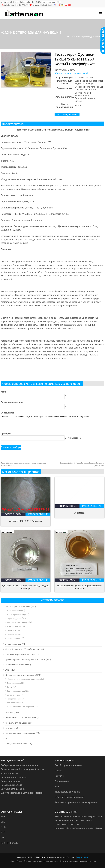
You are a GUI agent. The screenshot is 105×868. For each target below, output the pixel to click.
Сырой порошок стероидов (18, 606)
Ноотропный (11, 728)
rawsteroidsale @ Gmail (42, 5)
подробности (13, 514)
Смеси (10, 687)
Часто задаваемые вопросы (46, 861)
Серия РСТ (12, 630)
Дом (12, 861)
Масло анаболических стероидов (21, 707)
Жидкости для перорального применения (24, 679)
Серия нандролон (14, 618)
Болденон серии (14, 638)
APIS (7, 738)
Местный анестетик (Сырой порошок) (22, 649)
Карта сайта (82, 857)
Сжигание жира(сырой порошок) (20, 654)
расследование (67, 114)
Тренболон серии (14, 626)
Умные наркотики (13, 644)
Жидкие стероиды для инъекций (88, 36)
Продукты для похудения (17, 723)
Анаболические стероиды (17, 622)
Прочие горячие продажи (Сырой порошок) (25, 659)
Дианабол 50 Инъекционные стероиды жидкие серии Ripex (25, 587)
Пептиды (9, 712)
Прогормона (12, 634)
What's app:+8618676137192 (17, 5)
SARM (8, 670)
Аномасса (79, 513)
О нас (19, 861)
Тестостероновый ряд (16, 614)
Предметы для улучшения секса (20, 733)
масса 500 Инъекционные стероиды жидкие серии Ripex (79, 587)
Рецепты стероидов (69, 861)
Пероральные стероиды (16, 665)
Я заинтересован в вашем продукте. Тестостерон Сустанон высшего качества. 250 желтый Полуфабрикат (51, 422)
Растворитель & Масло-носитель (21, 718)
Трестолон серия (14, 611)
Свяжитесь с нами (88, 861)
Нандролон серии (14, 699)
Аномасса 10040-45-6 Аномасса (25, 521)
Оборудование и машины (17, 743)
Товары (27, 861)
